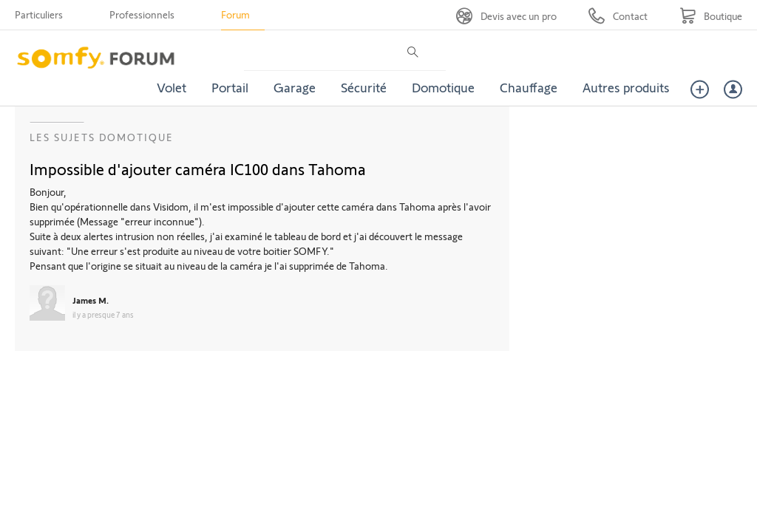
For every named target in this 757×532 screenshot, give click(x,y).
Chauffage (529, 87)
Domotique (443, 87)
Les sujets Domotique (102, 137)
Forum (235, 14)
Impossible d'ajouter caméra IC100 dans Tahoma (198, 168)
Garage (295, 87)
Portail (230, 87)
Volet (172, 87)
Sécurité (364, 87)
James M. (91, 300)
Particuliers (39, 14)
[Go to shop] (711, 16)
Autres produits (626, 87)
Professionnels (142, 14)
